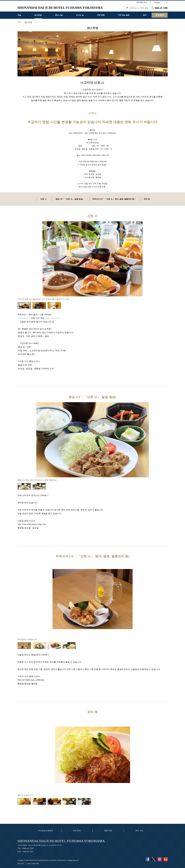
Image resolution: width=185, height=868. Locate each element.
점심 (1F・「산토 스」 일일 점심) (67, 199)
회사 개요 (139, 831)
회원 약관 (108, 831)
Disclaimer (21, 864)
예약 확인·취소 (142, 2)
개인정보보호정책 (46, 831)
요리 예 (144, 199)
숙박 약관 (77, 831)
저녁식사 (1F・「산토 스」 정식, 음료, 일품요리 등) (111, 199)
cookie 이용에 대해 (33, 864)
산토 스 (41, 199)
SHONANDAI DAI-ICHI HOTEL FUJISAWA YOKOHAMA (61, 841)
